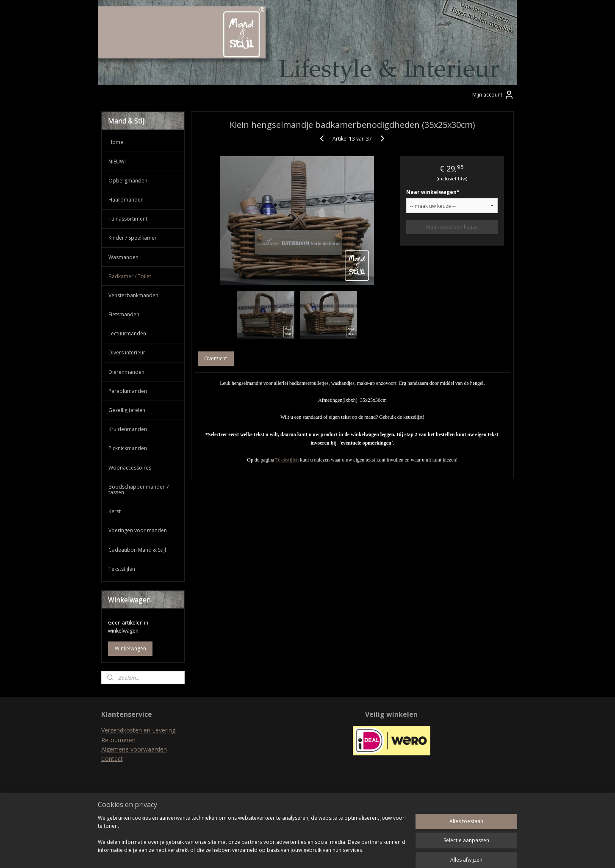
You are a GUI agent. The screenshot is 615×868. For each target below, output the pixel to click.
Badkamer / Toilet (130, 276)
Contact (112, 759)
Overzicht (216, 358)
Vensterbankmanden (133, 295)
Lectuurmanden (127, 333)
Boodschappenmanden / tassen (139, 489)
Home (116, 142)
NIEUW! (117, 162)
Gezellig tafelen (127, 410)
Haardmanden (126, 200)
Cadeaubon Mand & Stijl (137, 550)
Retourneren (118, 740)
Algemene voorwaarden (134, 749)
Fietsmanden (124, 314)
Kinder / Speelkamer (133, 238)
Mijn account (493, 95)
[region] (252, 839)
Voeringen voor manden (138, 530)
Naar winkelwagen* (433, 192)
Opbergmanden (128, 181)
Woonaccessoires (130, 468)
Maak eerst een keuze (452, 227)
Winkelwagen (130, 648)
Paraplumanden (128, 391)
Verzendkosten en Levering (138, 730)
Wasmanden (123, 257)
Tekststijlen (287, 460)
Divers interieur (127, 352)
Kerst (115, 511)
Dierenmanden (126, 372)
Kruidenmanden (128, 429)
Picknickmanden (128, 448)
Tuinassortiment (128, 219)
